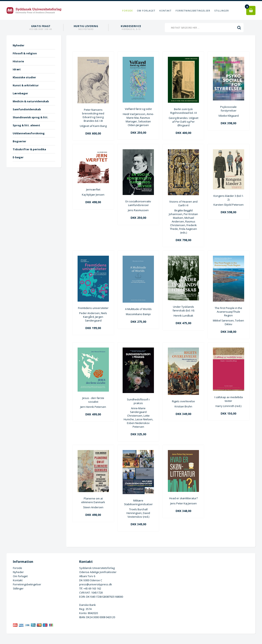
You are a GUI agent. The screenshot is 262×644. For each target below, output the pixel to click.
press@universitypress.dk (96, 584)
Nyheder (19, 45)
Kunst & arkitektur (26, 85)
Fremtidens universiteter (93, 308)
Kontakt (165, 11)
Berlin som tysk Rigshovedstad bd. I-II (184, 111)
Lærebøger (20, 93)
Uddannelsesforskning (29, 133)
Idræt (17, 69)
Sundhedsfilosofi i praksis (138, 401)
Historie (18, 61)
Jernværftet (93, 189)
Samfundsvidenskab (27, 109)
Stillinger (222, 11)
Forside (128, 11)
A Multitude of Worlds (138, 309)
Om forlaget (146, 11)
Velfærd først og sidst (138, 109)
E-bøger (18, 157)
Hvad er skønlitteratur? (184, 498)
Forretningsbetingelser (193, 11)
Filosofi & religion (25, 53)
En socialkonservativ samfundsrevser (138, 203)
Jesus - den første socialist (93, 400)
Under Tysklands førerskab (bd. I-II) (183, 309)
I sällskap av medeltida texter (229, 399)
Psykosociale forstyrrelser (228, 109)
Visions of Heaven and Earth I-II (183, 203)
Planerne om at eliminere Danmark (93, 500)
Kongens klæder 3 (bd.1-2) (229, 198)
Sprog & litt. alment (26, 125)
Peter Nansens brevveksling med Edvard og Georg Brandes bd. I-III (93, 115)
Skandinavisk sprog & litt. (30, 117)
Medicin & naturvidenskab (31, 101)
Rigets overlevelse (183, 401)
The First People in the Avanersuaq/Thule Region (228, 312)
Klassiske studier (24, 77)
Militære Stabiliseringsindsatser (138, 502)
